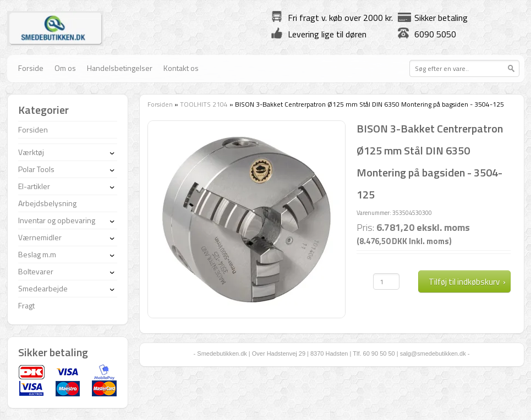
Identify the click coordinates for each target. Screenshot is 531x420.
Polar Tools (36, 169)
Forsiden (160, 104)
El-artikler (34, 186)
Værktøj (31, 152)
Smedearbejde (43, 288)
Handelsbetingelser (120, 68)
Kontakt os (181, 68)
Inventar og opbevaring (57, 220)
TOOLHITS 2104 (204, 104)
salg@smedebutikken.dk (433, 353)
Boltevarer (36, 271)
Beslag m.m (37, 254)
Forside (31, 68)
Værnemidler (40, 237)
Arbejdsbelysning (47, 203)
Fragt (26, 305)
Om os (65, 68)
